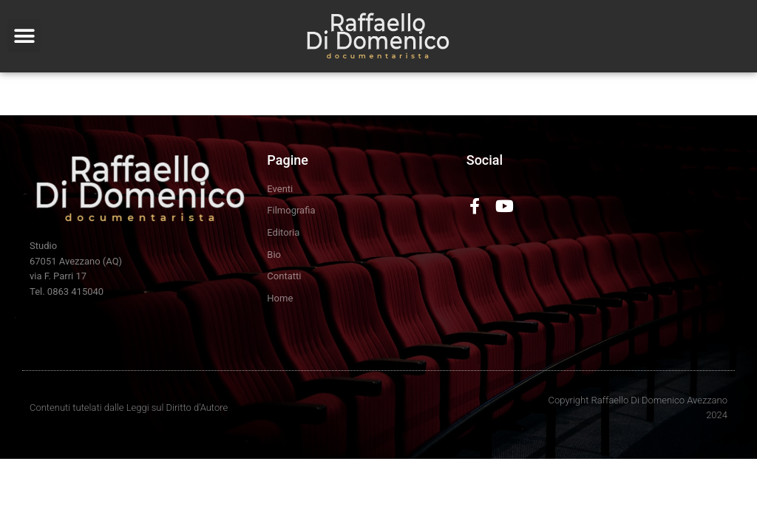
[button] (24, 36)
